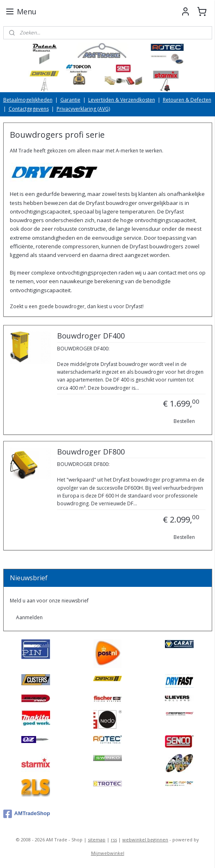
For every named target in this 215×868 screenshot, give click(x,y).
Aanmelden (29, 617)
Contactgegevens (29, 109)
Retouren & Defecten (187, 100)
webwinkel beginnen (145, 840)
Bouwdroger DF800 (91, 452)
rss (114, 840)
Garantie (70, 100)
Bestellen (184, 421)
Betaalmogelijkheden (28, 100)
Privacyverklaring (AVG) (83, 109)
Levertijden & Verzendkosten (122, 100)
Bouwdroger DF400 (91, 336)
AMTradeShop (27, 814)
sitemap (97, 840)
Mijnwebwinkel (108, 853)
